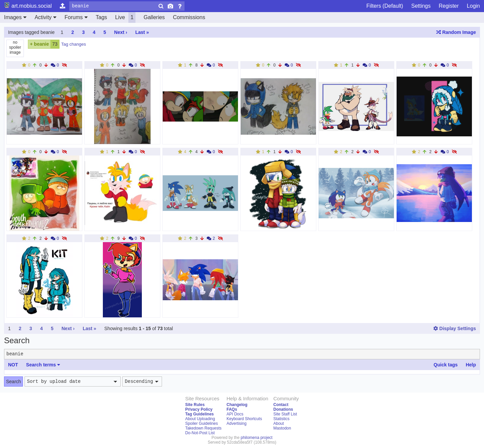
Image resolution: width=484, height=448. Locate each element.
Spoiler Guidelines (201, 423)
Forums (76, 17)
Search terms (43, 365)
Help (471, 365)
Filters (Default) (385, 6)
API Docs (235, 414)
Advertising (236, 423)
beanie (41, 44)
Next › (121, 32)
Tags (102, 17)
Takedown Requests (203, 428)
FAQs (232, 409)
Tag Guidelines (199, 414)
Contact (281, 405)
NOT (13, 365)
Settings (421, 6)
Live (126, 17)
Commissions (189, 17)
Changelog (237, 405)
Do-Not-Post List (200, 433)
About (278, 423)
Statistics (281, 419)
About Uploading (200, 419)
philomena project (257, 438)
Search (13, 382)
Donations (283, 409)
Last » (142, 32)
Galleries (154, 17)
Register (449, 6)
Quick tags (446, 365)
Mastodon (282, 428)
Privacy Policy (199, 409)
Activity (46, 17)
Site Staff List (285, 414)
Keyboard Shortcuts (244, 419)
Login (473, 6)
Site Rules (195, 405)
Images (15, 17)
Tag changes (74, 44)
